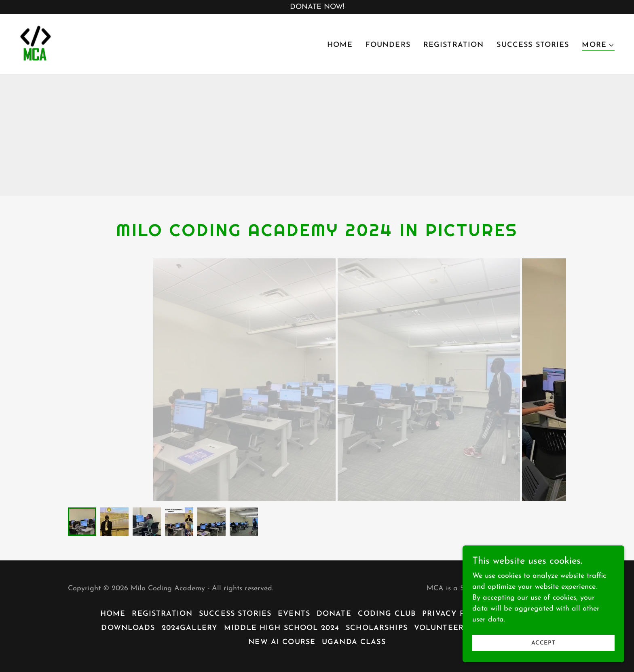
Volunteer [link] (439, 628)
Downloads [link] (128, 628)
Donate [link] (334, 614)
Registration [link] (454, 45)
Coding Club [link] (387, 614)
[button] (598, 45)
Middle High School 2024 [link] (282, 628)
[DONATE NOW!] (317, 7)
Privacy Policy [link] (456, 614)
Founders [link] (388, 45)
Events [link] (294, 614)
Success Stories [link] (533, 45)
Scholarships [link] (377, 628)
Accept (543, 643)
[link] (36, 43)
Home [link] (340, 45)
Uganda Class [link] (354, 642)
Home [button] (113, 614)
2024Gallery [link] (190, 628)
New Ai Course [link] (282, 642)
